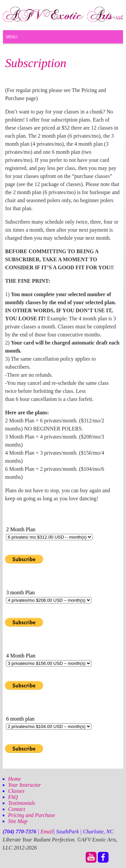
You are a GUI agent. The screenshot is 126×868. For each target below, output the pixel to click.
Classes (16, 791)
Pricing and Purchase (32, 815)
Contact (17, 809)
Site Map (18, 821)
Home (14, 779)
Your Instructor (25, 785)
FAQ (13, 797)
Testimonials (22, 803)
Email (47, 832)
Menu (12, 37)
